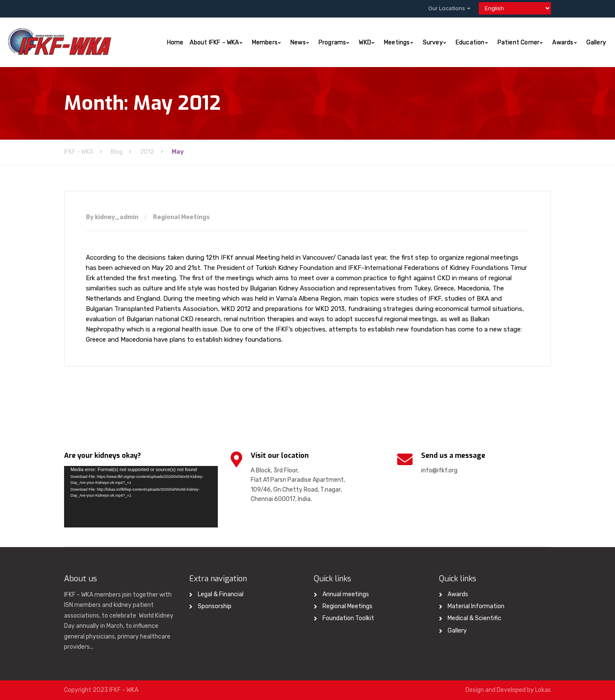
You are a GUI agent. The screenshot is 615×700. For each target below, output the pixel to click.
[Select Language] (515, 8)
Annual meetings (346, 594)
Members (265, 42)
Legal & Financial (221, 594)
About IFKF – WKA (214, 42)
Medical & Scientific (474, 618)
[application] (141, 497)
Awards (563, 42)
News (298, 42)
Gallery (596, 42)
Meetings (397, 42)
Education (470, 42)
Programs (332, 42)
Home (175, 42)
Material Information (476, 606)
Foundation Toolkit (348, 618)
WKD (365, 42)
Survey (433, 42)
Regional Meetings (181, 217)
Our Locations (447, 8)
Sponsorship (215, 606)
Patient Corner (519, 42)
